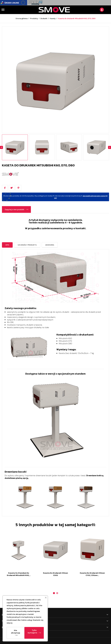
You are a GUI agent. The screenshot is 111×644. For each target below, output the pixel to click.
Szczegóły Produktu (27, 245)
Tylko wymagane (32, 631)
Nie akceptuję (16, 631)
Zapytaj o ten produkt (15, 209)
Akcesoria (50, 245)
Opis (7, 245)
